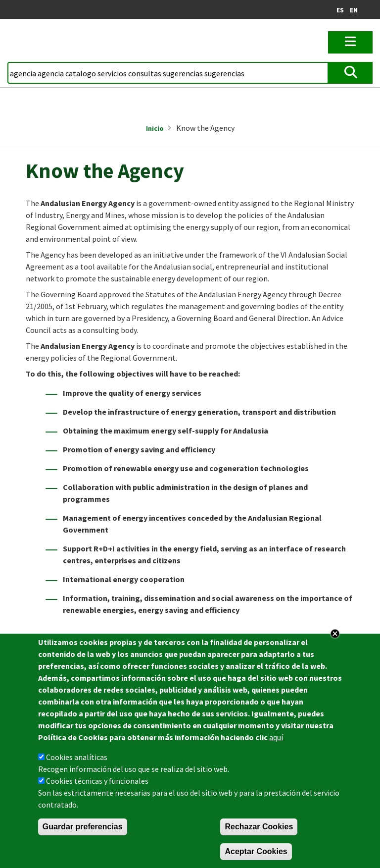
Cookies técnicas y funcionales (97, 781)
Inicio (155, 128)
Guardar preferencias (83, 827)
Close (335, 634)
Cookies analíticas (77, 757)
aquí (276, 737)
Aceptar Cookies (256, 851)
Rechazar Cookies (259, 827)
